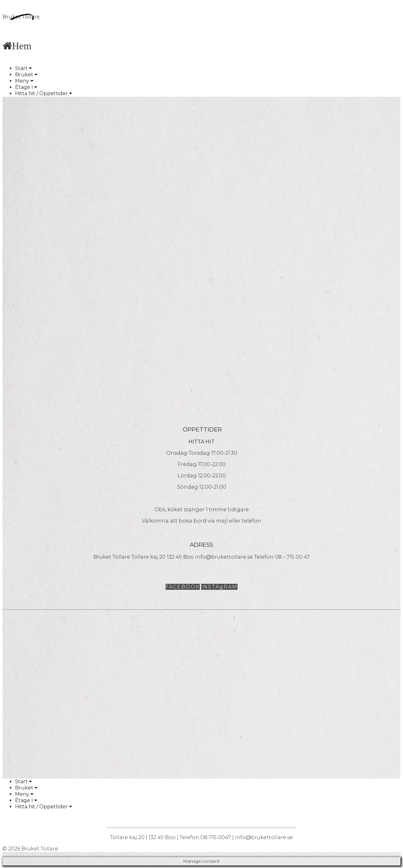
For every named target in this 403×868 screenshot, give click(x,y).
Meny (24, 81)
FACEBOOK (183, 587)
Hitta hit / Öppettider (44, 93)
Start (23, 68)
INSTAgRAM (219, 587)
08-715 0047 (216, 837)
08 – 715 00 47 (292, 557)
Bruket (26, 75)
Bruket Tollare (21, 17)
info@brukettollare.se (224, 557)
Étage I (26, 87)
